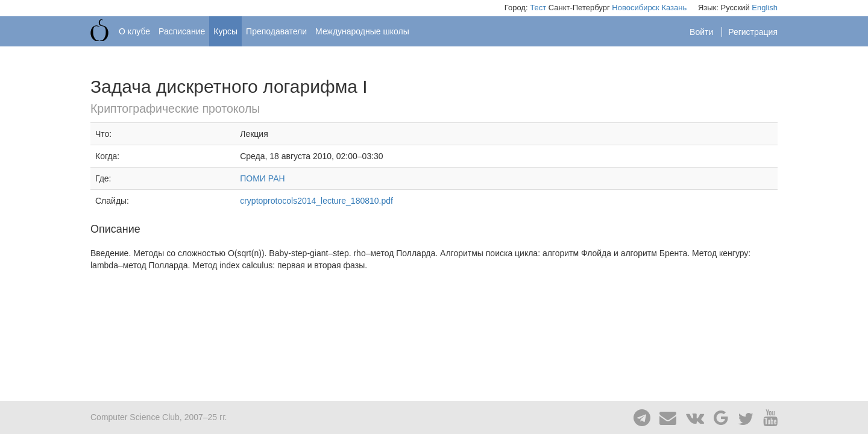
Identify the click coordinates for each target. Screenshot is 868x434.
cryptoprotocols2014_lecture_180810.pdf (316, 201)
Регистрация (753, 32)
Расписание (182, 31)
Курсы (225, 31)
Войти (703, 32)
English (765, 8)
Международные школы (362, 31)
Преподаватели (276, 31)
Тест (538, 8)
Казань (674, 8)
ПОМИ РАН (262, 178)
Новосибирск (636, 8)
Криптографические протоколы (175, 108)
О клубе (134, 31)
